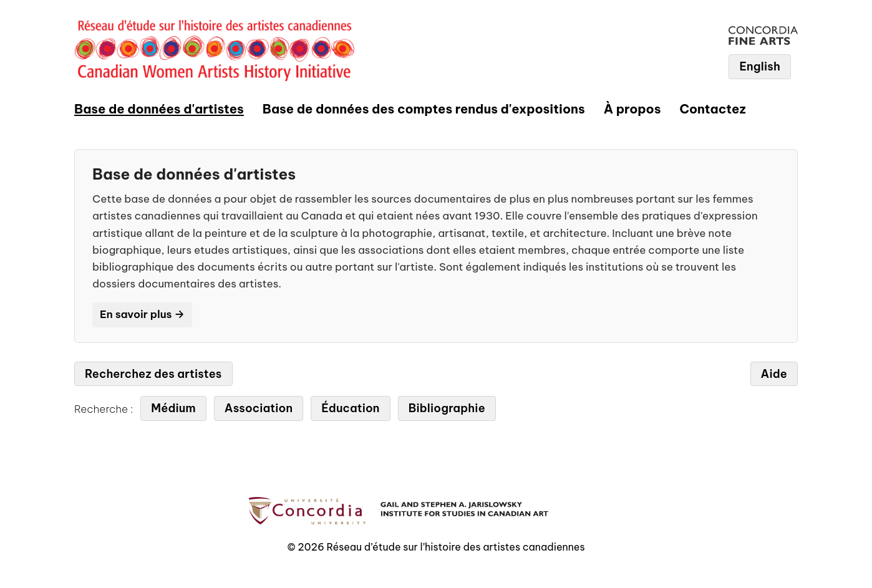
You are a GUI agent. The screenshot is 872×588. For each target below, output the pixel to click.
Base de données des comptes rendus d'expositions (424, 109)
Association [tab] (259, 408)
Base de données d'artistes (159, 109)
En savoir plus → (142, 314)
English (759, 66)
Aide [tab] (774, 374)
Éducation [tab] (350, 408)
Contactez (712, 109)
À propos (632, 109)
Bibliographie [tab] (447, 408)
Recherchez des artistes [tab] (153, 374)
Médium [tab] (173, 408)
